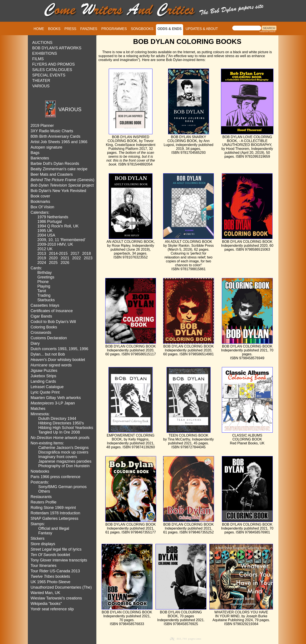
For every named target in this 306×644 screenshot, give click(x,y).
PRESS (70, 29)
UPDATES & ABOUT (202, 29)
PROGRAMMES (114, 29)
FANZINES (89, 29)
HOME (39, 29)
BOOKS (54, 29)
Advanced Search (268, 31)
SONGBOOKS (142, 29)
